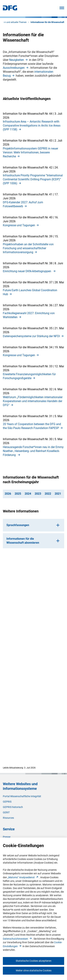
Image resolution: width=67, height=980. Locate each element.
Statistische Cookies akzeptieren (34, 961)
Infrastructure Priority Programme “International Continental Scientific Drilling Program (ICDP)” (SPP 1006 (33, 179)
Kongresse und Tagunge (21, 225)
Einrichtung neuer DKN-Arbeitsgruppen (29, 271)
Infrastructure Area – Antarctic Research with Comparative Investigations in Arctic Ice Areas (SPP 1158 (32, 126)
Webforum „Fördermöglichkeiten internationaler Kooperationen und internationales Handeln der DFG (33, 401)
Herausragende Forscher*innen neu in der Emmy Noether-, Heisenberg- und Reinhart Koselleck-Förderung (33, 451)
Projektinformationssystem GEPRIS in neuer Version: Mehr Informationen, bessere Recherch (30, 152)
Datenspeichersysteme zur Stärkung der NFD (33, 336)
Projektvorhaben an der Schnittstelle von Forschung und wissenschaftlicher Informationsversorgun (28, 248)
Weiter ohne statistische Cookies (34, 970)
